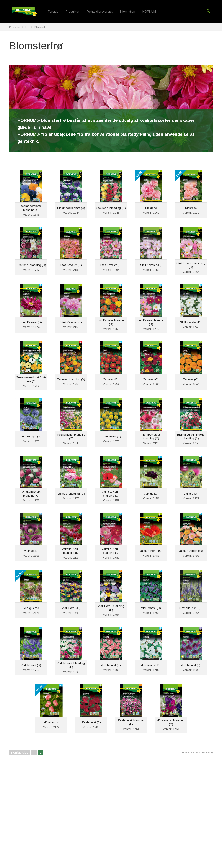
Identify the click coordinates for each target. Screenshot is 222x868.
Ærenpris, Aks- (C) (191, 608)
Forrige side (20, 752)
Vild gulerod (31, 608)
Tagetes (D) (111, 379)
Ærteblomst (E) (191, 665)
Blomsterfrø (41, 27)
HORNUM (149, 12)
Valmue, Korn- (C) (151, 551)
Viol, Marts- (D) (151, 608)
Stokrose (151, 208)
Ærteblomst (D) (31, 665)
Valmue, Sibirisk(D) (191, 551)
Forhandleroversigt (100, 12)
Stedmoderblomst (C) (71, 208)
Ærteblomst (51, 722)
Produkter (72, 12)
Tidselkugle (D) (31, 436)
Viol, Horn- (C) (71, 608)
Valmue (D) (151, 494)
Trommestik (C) (111, 436)
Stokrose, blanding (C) (111, 208)
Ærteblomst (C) (91, 722)
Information (127, 12)
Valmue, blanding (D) (71, 494)
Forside (53, 12)
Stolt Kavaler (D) (31, 322)
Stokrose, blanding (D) (31, 265)
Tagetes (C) (151, 379)
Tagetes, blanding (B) (71, 379)
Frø (27, 27)
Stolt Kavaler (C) (71, 265)
